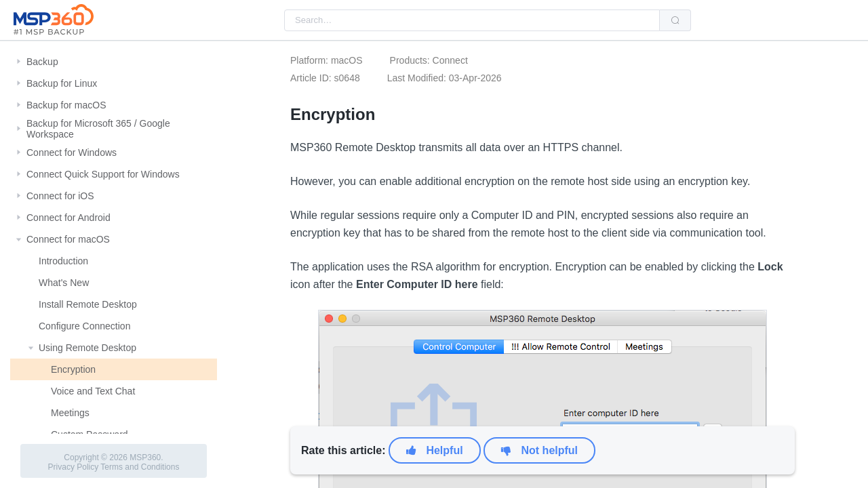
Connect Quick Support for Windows (103, 174)
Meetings (70, 413)
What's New (64, 283)
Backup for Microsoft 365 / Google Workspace (98, 129)
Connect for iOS (60, 196)
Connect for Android (68, 218)
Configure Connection (84, 326)
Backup (42, 62)
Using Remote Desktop (87, 348)
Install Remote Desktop (88, 304)
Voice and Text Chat (93, 391)
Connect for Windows (72, 152)
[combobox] (472, 20)
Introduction (63, 261)
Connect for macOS (68, 239)
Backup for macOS (66, 105)
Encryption (73, 369)
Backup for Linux (62, 83)
